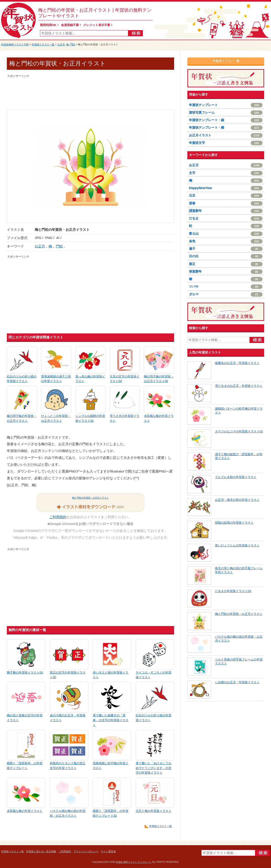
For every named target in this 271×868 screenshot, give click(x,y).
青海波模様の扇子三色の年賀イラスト (56, 379)
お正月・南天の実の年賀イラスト (237, 500)
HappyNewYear (226, 188)
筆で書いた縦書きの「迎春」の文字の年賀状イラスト (111, 720)
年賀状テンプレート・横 (226, 128)
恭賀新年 (226, 272)
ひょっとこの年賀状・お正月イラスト (56, 418)
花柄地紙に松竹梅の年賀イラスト (111, 766)
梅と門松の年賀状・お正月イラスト (90, 498)
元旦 (226, 196)
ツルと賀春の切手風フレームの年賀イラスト (239, 661)
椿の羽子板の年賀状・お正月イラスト (22, 418)
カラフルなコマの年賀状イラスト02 (239, 431)
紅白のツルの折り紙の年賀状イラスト (22, 379)
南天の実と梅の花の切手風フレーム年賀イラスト (239, 570)
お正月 (61, 44)
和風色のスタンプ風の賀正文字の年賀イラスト (68, 766)
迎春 (226, 203)
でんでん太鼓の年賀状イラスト (236, 477)
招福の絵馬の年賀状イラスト (234, 523)
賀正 (226, 264)
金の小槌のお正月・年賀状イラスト (68, 718)
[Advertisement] (90, 89)
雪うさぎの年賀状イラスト (125, 418)
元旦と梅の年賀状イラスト (154, 811)
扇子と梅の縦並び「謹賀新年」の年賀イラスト (239, 456)
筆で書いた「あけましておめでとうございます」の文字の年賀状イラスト (154, 768)
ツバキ (226, 287)
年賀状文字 (226, 143)
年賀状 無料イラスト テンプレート (134, 862)
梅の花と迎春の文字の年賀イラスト (25, 718)
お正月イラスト (226, 135)
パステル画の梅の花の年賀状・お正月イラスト (68, 813)
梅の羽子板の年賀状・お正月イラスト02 (159, 379)
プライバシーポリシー (86, 851)
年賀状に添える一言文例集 (41, 851)
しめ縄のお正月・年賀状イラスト (237, 682)
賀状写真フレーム (226, 113)
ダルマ (226, 294)
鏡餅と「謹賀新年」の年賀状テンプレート (25, 766)
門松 (73, 44)
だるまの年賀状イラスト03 (233, 591)
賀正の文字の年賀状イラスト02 (68, 675)
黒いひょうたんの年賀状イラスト (237, 545)
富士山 (226, 234)
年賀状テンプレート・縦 (226, 120)
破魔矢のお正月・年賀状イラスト (237, 363)
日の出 (226, 256)
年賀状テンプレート (226, 105)
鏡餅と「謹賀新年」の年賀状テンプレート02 (111, 813)
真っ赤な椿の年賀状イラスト (90, 379)
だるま (226, 218)
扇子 (226, 249)
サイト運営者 (108, 851)
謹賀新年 (226, 211)
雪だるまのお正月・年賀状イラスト (239, 386)
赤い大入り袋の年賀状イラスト (111, 675)
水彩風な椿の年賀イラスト (159, 418)
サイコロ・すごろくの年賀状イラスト (154, 675)
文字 (226, 173)
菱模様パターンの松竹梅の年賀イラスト (239, 411)
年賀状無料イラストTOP (15, 44)
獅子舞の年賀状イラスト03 (25, 672)
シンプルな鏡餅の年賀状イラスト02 (90, 418)
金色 (226, 241)
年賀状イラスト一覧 (43, 44)
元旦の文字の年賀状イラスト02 (125, 379)
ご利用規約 (58, 517)
